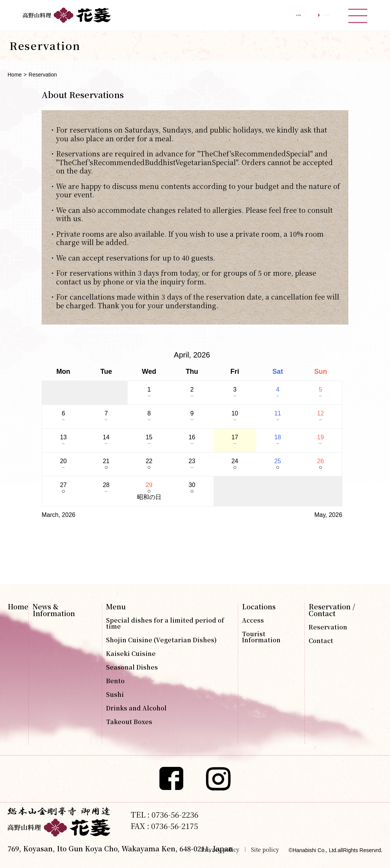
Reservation (328, 627)
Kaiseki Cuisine (131, 654)
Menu (116, 606)
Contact (321, 641)
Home (15, 75)
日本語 (262, 15)
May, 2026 (328, 515)
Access (253, 620)
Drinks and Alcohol (136, 708)
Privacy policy (220, 849)
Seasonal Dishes (132, 667)
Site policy (265, 849)
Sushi (115, 695)
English (313, 15)
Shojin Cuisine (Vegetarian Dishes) (161, 640)
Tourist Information (261, 637)
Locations (259, 606)
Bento (115, 681)
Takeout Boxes (129, 722)
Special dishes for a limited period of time (165, 623)
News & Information (54, 610)
